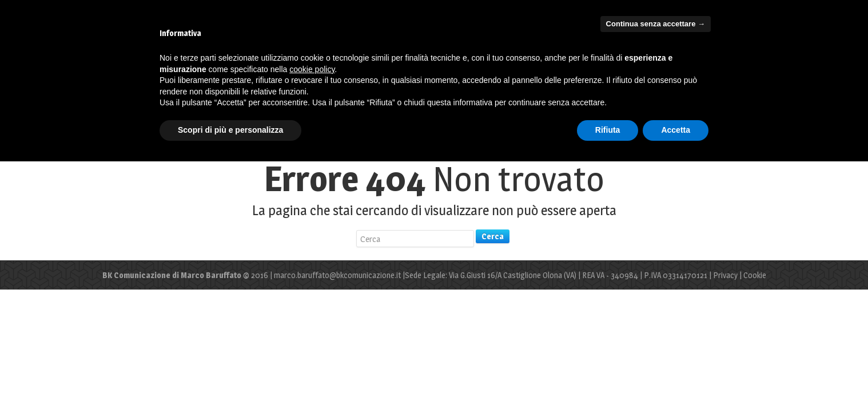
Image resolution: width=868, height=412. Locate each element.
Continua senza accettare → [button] (656, 24)
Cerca (493, 236)
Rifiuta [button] (608, 130)
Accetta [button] (676, 130)
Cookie (755, 275)
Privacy (725, 275)
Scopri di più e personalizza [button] (230, 130)
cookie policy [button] (312, 69)
